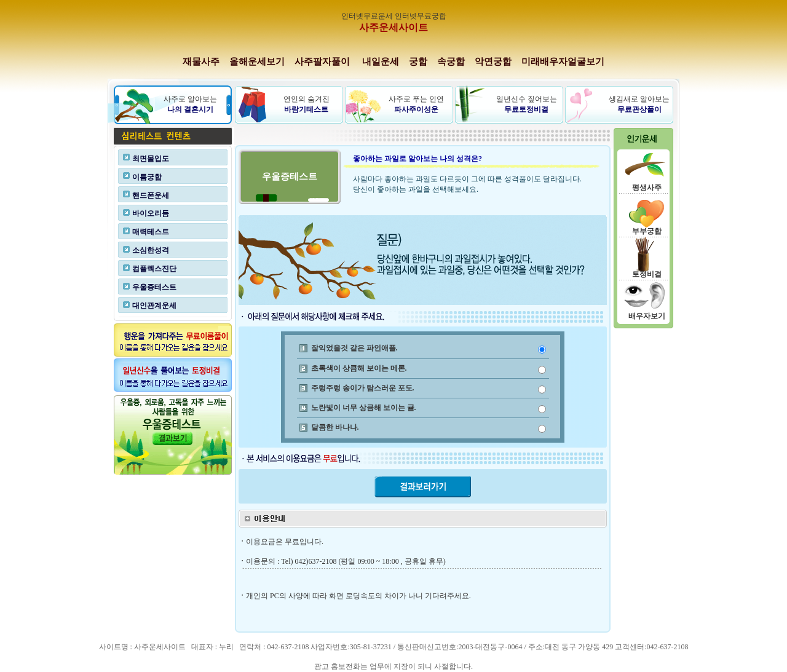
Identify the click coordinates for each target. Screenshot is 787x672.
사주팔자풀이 (322, 61)
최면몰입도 (151, 159)
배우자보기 (647, 316)
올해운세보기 (257, 61)
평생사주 (647, 188)
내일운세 (381, 61)
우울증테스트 (154, 287)
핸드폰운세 (151, 196)
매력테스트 (151, 232)
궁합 (418, 61)
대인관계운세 (154, 306)
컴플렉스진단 (154, 269)
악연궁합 (493, 61)
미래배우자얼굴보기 (563, 61)
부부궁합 (647, 231)
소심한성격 (151, 250)
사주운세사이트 (393, 27)
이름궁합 (147, 177)
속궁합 (451, 61)
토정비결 (647, 274)
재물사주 (201, 61)
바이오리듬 (151, 213)
